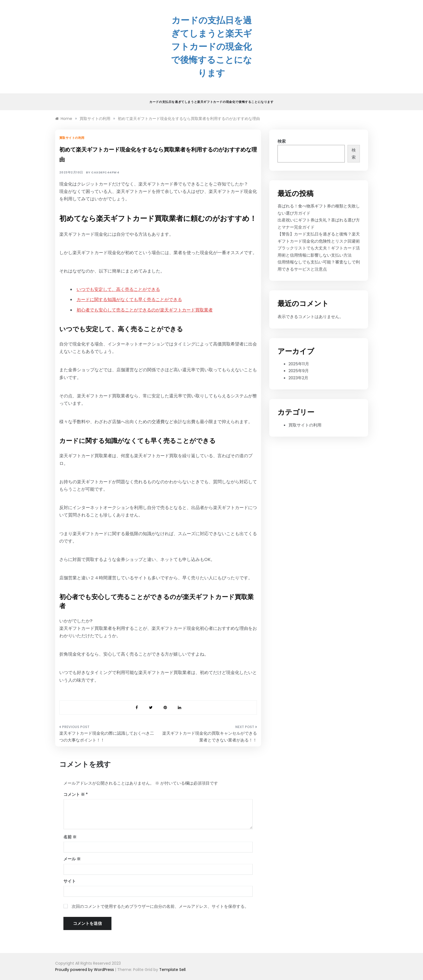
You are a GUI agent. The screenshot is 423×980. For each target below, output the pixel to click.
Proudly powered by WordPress (85, 970)
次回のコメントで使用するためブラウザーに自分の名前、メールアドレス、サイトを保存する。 (160, 906)
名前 (70, 837)
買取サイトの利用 (72, 138)
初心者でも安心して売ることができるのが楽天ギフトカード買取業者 (145, 310)
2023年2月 (298, 378)
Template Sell (172, 970)
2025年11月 (299, 364)
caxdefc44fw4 (105, 172)
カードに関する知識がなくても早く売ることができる (129, 300)
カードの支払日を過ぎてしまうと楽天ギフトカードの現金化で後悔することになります (211, 47)
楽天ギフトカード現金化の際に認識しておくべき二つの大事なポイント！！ (107, 737)
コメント (74, 794)
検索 (282, 141)
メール (72, 859)
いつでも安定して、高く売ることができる (118, 289)
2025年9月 (299, 371)
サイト (70, 881)
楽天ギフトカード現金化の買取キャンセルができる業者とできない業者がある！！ (210, 737)
